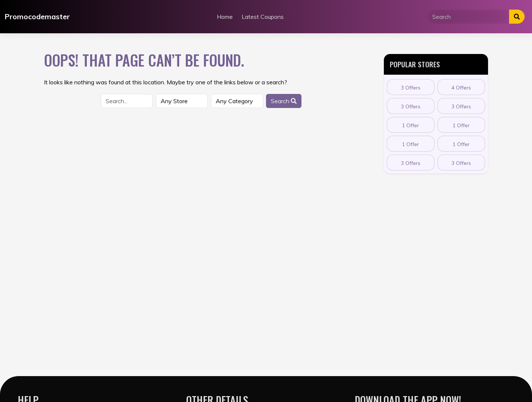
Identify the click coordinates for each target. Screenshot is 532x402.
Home (225, 17)
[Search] (468, 17)
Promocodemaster (37, 16)
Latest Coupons (263, 17)
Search (284, 101)
